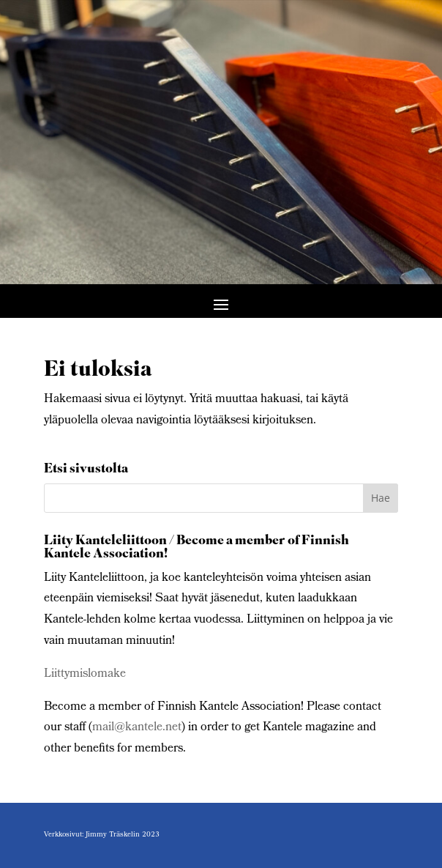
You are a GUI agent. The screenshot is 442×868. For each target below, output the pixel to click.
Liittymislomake (85, 674)
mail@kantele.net (137, 728)
